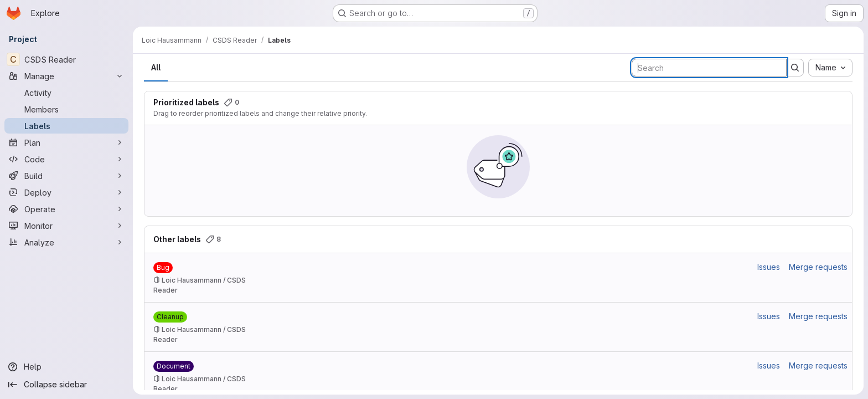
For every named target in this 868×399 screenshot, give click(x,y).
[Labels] (66, 126)
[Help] (66, 367)
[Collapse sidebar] (66, 385)
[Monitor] (66, 226)
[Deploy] (66, 192)
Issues (769, 267)
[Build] (66, 176)
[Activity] (66, 93)
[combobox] (830, 68)
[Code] (66, 159)
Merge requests (818, 267)
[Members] (66, 109)
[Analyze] (66, 242)
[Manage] (66, 76)
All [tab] (156, 67)
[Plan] (66, 142)
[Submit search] (795, 68)
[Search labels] (709, 68)
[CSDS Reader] (66, 59)
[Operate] (66, 209)
